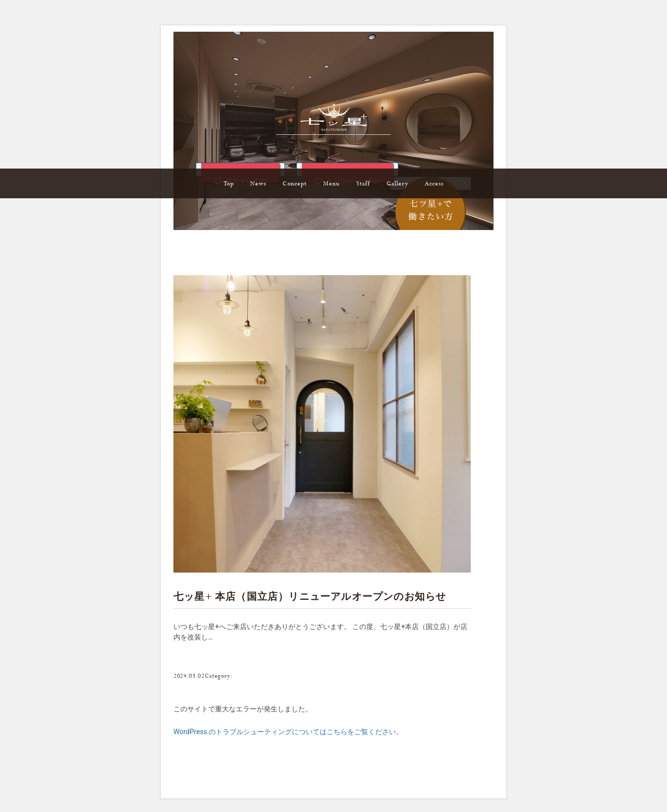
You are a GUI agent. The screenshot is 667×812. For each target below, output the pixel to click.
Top (229, 184)
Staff (363, 184)
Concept (295, 184)
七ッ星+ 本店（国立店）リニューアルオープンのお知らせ (310, 598)
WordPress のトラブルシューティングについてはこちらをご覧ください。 (288, 732)
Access (434, 184)
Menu (331, 184)
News (258, 184)
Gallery (397, 184)
